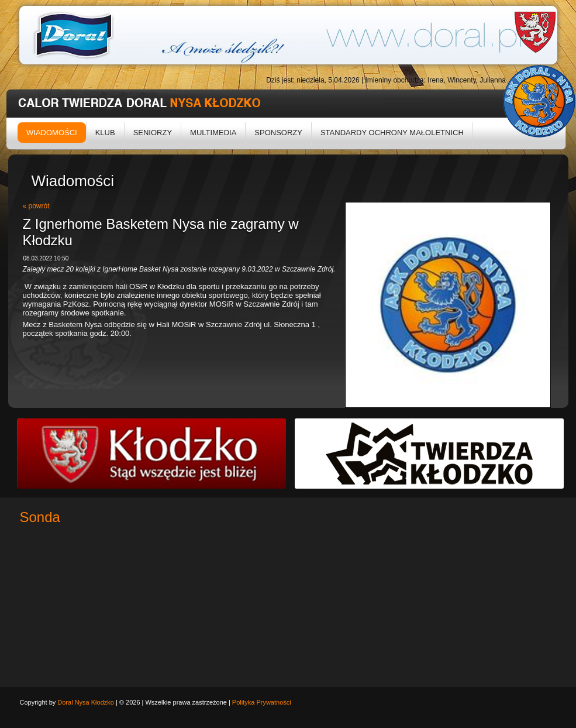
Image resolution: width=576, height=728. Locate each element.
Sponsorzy (278, 133)
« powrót (36, 206)
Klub (105, 133)
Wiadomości (52, 133)
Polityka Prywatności (262, 702)
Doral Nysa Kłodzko (86, 702)
